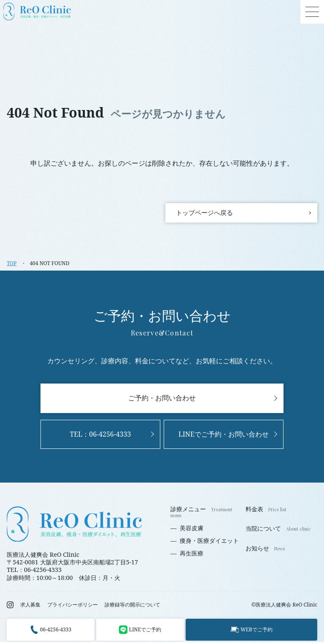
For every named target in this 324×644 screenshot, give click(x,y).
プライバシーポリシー (73, 607)
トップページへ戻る (209, 214)
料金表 (254, 511)
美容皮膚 (192, 530)
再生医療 (192, 556)
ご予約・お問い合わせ (162, 400)
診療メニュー (188, 512)
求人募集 (30, 607)
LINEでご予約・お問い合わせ (224, 436)
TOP (12, 265)
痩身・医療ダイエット (209, 543)
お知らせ (257, 550)
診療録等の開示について (132, 607)
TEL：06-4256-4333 (100, 436)
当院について (263, 531)
